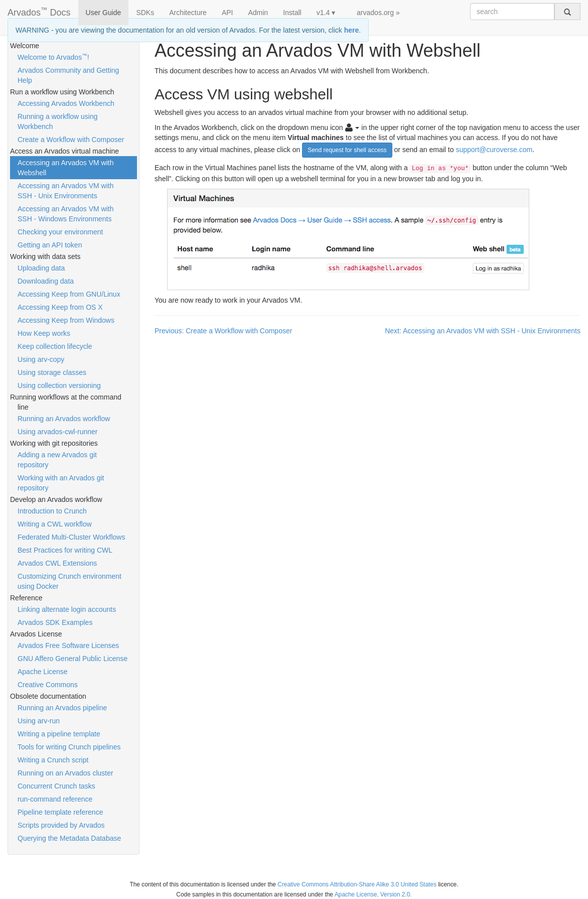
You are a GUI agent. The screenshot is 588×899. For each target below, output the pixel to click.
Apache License (43, 672)
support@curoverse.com (494, 149)
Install (292, 13)
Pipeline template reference (60, 812)
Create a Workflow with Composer (71, 140)
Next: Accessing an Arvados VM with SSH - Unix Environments (483, 331)
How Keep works (44, 333)
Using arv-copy (41, 359)
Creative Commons (48, 685)
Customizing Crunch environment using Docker (69, 581)
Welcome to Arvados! (53, 57)
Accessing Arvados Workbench (66, 103)
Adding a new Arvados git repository (57, 460)
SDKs (145, 13)
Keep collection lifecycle (55, 346)
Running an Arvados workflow (64, 419)
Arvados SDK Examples (55, 622)
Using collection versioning (59, 386)
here (352, 30)
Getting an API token (50, 245)
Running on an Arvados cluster (65, 773)
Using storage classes (52, 372)
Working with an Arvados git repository (61, 483)
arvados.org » (378, 13)
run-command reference (55, 799)
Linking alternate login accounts (67, 609)
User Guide (104, 13)
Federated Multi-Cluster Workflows (71, 537)
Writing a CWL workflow (55, 524)
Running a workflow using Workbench (58, 121)
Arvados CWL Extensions (57, 563)
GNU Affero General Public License (72, 659)
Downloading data (46, 281)
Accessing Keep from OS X (60, 307)
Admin (258, 13)
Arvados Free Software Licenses (68, 646)
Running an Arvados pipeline (62, 708)
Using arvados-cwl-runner (58, 432)
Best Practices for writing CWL (65, 550)
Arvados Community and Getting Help (68, 75)
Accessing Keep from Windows (66, 320)
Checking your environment (60, 232)
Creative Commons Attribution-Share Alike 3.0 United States (357, 884)
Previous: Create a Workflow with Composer (223, 331)
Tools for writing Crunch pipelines (69, 747)
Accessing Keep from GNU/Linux (69, 294)
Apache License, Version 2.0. (373, 894)
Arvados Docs (39, 11)
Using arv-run (39, 721)
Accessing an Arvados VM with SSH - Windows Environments (65, 214)
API (228, 13)
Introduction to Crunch (52, 511)
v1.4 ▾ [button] (326, 13)
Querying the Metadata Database (69, 838)
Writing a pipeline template (59, 734)
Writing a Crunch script (53, 760)
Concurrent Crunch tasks (56, 786)
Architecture (188, 13)
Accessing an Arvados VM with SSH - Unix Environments (65, 191)
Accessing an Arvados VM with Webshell (65, 168)
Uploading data (41, 268)
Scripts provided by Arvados (61, 825)
